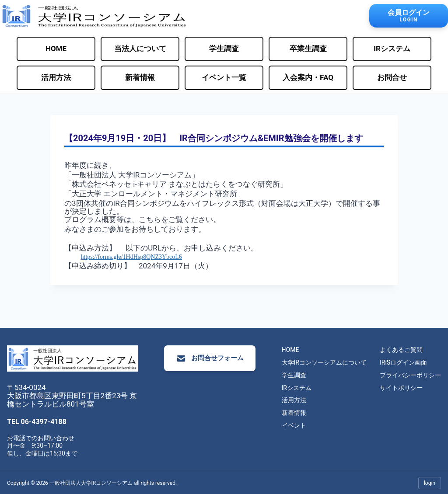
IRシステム (392, 49)
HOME (56, 49)
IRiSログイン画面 (403, 362)
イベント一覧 (224, 77)
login (430, 482)
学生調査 (224, 49)
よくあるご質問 (401, 350)
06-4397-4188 (44, 421)
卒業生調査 (308, 49)
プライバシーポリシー (410, 375)
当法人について (140, 49)
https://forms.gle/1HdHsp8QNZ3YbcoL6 (131, 257)
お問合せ (392, 77)
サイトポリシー (401, 388)
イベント (294, 425)
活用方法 (56, 77)
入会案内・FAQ (308, 77)
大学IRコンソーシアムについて (324, 362)
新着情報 (140, 77)
